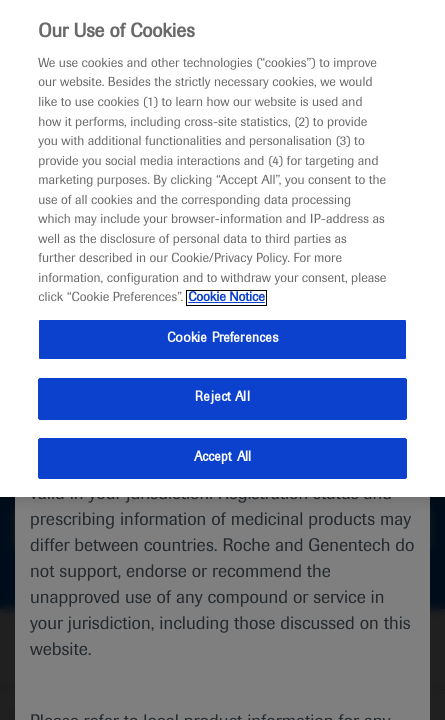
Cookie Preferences (222, 339)
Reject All (222, 398)
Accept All (222, 458)
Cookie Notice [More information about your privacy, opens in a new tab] (226, 298)
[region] (222, 248)
